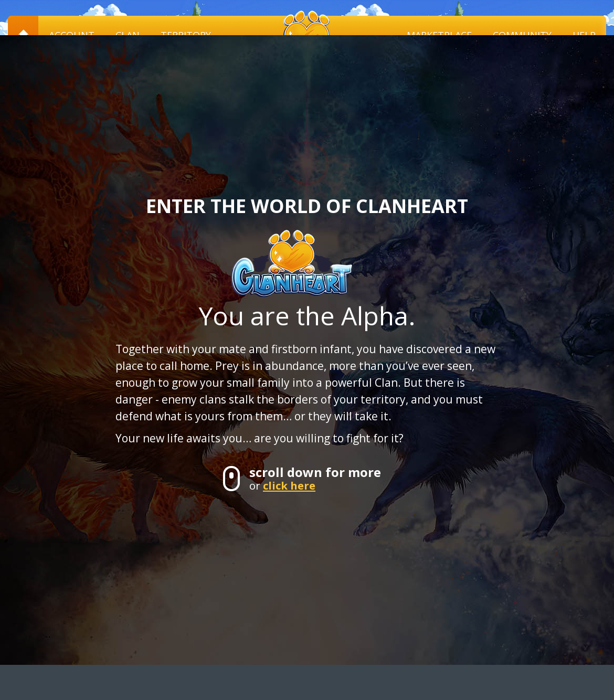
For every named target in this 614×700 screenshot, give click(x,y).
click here (289, 485)
